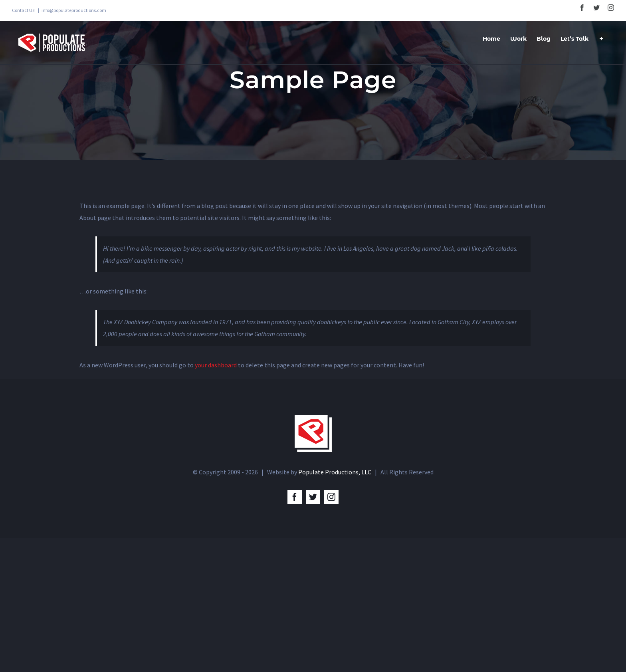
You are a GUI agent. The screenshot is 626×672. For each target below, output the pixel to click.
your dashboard (216, 365)
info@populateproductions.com (74, 10)
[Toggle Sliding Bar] (601, 38)
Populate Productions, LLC (335, 472)
